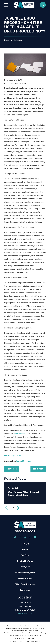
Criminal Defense (23, 461)
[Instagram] (25, 537)
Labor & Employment (25, 573)
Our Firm (25, 555)
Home (25, 549)
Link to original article (13, 456)
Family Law (25, 567)
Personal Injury (25, 578)
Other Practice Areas (25, 584)
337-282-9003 (25, 531)
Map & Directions (25, 613)
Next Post (38, 469)
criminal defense (21, 434)
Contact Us (25, 590)
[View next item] (18, 508)
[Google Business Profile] (15, 537)
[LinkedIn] (30, 537)
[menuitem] (13, 641)
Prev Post (12, 469)
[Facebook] (20, 537)
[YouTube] (35, 537)
